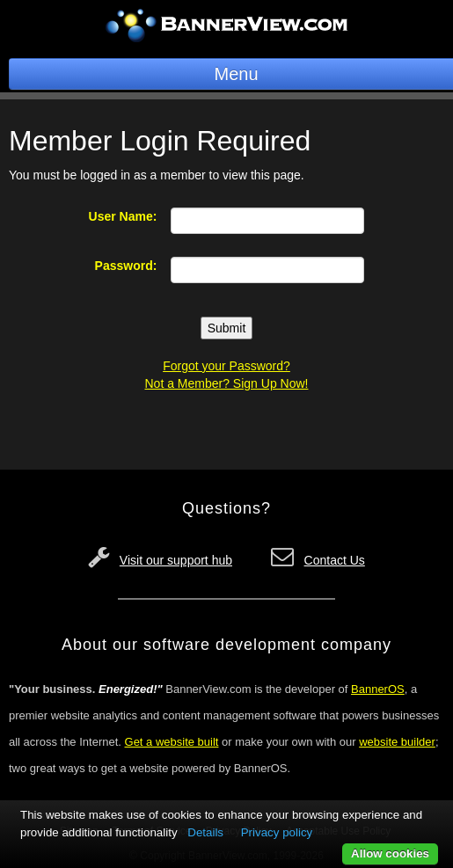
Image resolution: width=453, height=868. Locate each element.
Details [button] (205, 832)
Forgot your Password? (226, 366)
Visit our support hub (176, 560)
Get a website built (172, 742)
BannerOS (378, 689)
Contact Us (335, 560)
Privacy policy (277, 832)
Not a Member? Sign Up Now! (227, 383)
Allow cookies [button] (390, 853)
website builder (397, 742)
